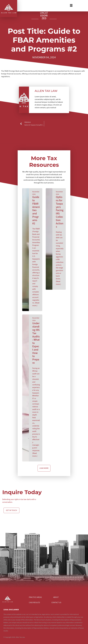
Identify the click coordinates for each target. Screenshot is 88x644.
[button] (46, 6)
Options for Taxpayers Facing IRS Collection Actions (60, 212)
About (56, 597)
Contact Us (56, 603)
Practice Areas (35, 597)
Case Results (34, 603)
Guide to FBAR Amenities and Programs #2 (36, 210)
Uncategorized (44, 16)
